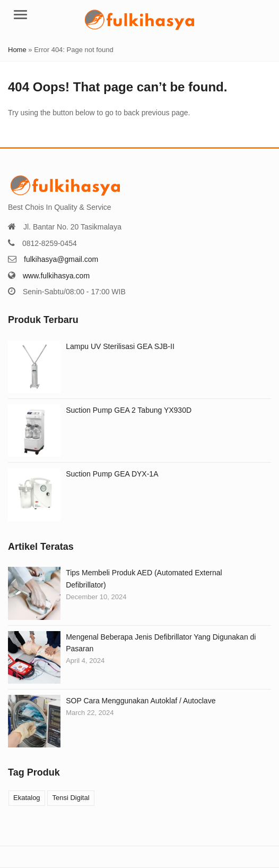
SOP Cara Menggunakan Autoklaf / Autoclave (141, 701)
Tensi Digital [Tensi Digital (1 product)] (71, 798)
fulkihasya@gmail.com (61, 259)
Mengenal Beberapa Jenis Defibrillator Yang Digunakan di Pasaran (161, 643)
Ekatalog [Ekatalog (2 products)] (27, 798)
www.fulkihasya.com (56, 276)
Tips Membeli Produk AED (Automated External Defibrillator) (144, 578)
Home (17, 50)
